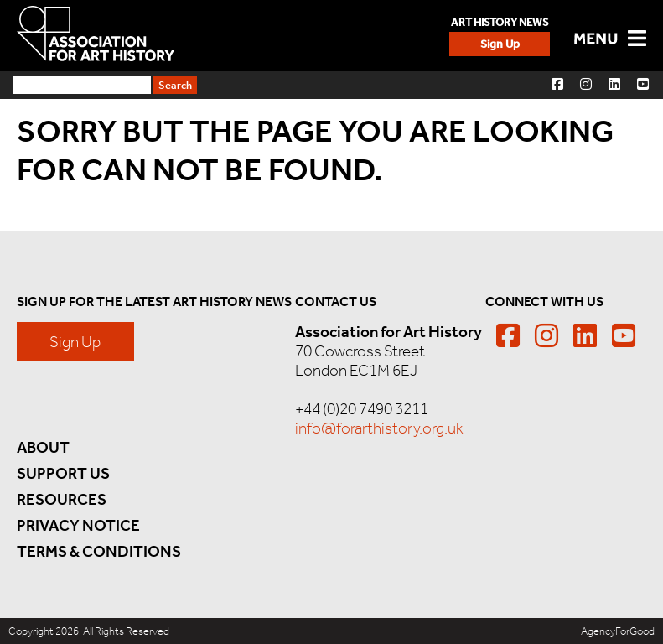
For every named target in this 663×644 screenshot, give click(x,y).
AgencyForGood (618, 631)
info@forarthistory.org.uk (379, 428)
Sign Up (500, 44)
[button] (557, 83)
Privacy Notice (78, 525)
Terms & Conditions (99, 551)
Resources (62, 499)
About (43, 447)
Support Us (63, 473)
